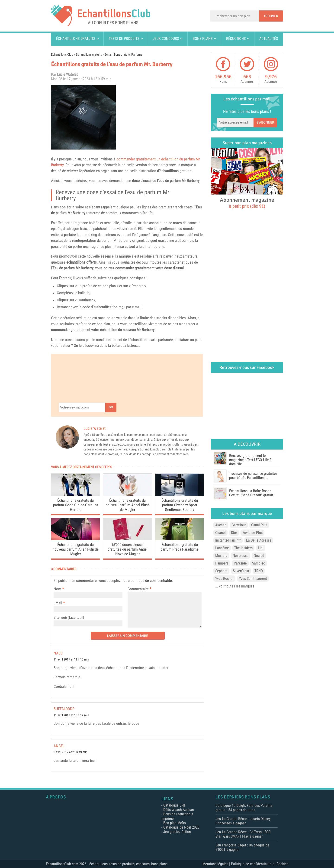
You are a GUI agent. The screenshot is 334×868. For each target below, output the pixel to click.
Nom (57, 589)
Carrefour (239, 525)
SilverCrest (241, 571)
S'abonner (265, 122)
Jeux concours (166, 39)
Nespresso (241, 556)
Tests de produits (124, 39)
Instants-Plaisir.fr (228, 540)
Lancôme (222, 548)
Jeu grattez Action (177, 832)
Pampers (222, 563)
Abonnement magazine (247, 203)
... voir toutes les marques (235, 586)
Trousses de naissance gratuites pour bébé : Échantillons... (253, 476)
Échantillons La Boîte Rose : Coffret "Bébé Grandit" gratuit (251, 493)
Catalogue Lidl (174, 805)
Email (58, 603)
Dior (234, 533)
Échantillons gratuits (76, 39)
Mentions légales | (217, 864)
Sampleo (259, 563)
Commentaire (139, 589)
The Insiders (243, 548)
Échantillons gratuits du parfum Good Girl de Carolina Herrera (76, 505)
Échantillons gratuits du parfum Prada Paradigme (180, 547)
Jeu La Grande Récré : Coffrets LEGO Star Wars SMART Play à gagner (243, 834)
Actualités (269, 39)
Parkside (240, 563)
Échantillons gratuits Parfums (123, 54)
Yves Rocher (224, 579)
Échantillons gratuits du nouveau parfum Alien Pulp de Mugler (76, 549)
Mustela (221, 556)
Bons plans (203, 39)
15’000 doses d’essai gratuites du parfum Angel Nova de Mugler (128, 549)
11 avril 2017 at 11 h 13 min (71, 659)
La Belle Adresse (259, 540)
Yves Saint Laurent (253, 579)
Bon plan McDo (175, 823)
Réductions (236, 39)
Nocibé (259, 556)
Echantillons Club (62, 54)
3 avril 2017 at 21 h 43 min (71, 752)
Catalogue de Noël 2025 (181, 827)
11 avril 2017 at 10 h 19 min (71, 715)
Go (111, 407)
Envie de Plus (252, 533)
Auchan (221, 525)
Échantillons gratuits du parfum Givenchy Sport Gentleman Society (180, 505)
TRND (259, 571)
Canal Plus (259, 525)
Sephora (221, 571)
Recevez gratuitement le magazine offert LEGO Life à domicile (250, 460)
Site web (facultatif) (69, 617)
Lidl (261, 548)
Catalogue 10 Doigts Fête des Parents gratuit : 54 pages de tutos (244, 808)
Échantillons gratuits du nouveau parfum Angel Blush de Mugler (128, 505)
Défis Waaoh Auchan (179, 810)
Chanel (220, 533)
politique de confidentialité (151, 581)
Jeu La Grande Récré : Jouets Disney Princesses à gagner (243, 821)
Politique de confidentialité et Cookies (260, 864)
